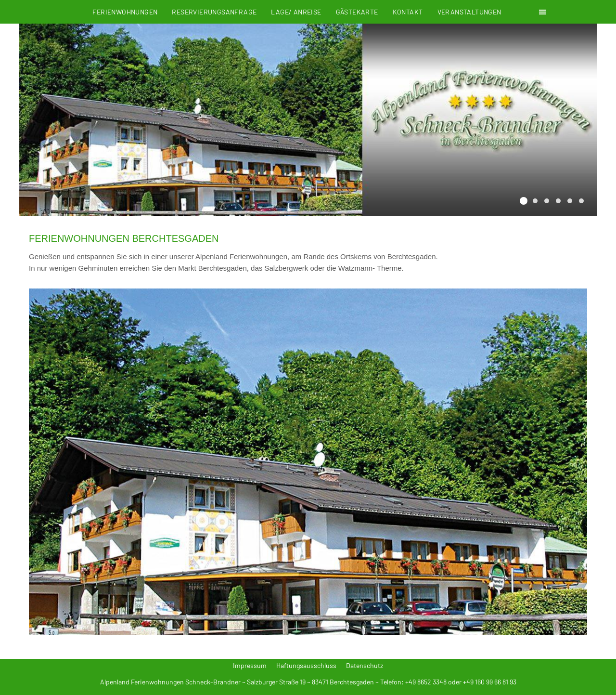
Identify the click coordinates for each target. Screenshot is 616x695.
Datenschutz (365, 665)
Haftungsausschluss (306, 665)
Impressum (250, 665)
